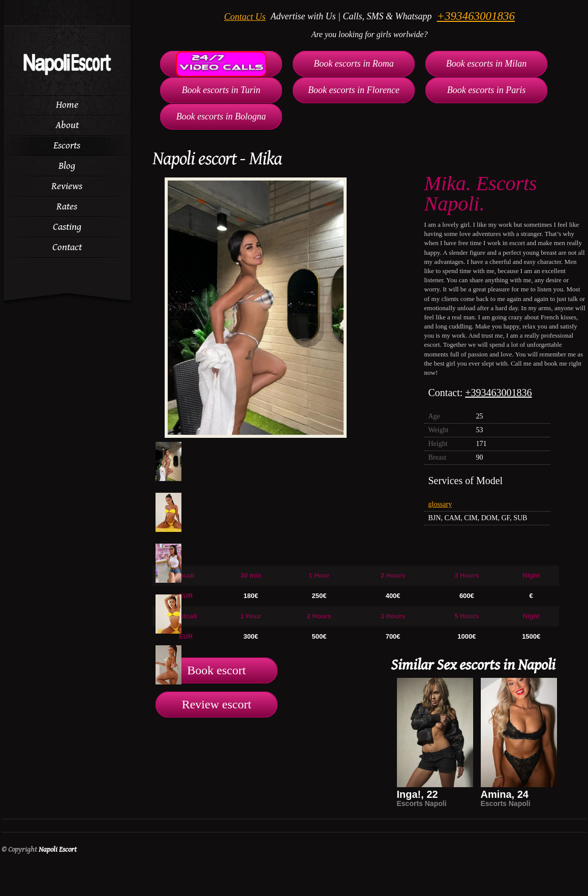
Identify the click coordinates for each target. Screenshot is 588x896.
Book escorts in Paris (487, 90)
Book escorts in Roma (353, 64)
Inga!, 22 (417, 794)
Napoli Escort (58, 849)
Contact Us (245, 17)
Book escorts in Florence (354, 90)
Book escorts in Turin (221, 90)
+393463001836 (476, 16)
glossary (440, 504)
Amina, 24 (505, 794)
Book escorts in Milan (486, 64)
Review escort (217, 704)
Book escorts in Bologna (221, 116)
